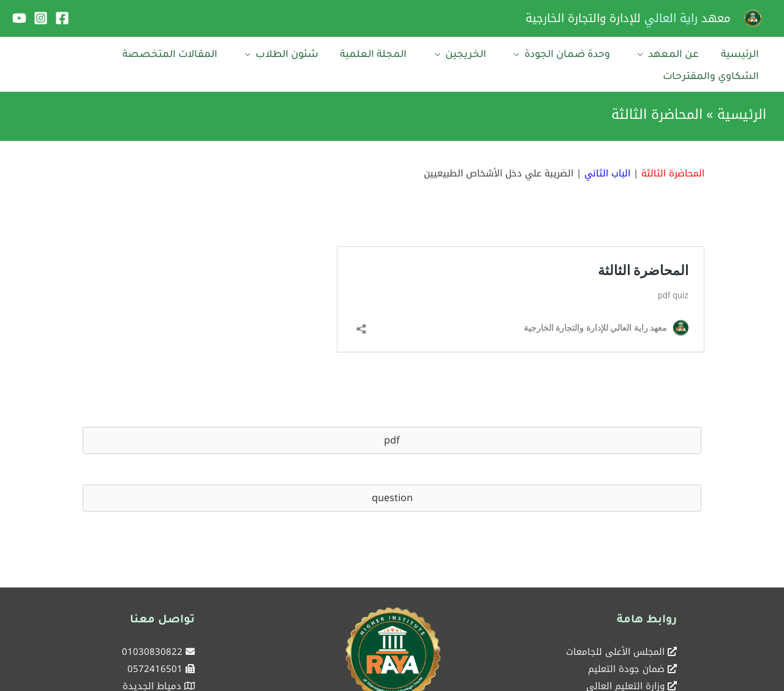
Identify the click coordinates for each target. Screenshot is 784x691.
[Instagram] (41, 18)
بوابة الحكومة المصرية (620, 678)
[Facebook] (62, 18)
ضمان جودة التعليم (626, 644)
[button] (392, 415)
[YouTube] (19, 18)
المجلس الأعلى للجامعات (615, 627)
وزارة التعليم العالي (625, 661)
